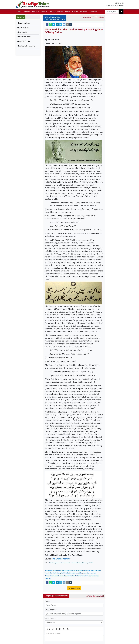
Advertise (84, 12)
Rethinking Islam (24, 23)
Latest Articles (23, 28)
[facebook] (47, 24)
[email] (67, 24)
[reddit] (64, 24)
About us (35, 12)
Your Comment (51, 618)
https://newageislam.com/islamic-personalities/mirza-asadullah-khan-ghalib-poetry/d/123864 (71, 563)
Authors (27, 12)
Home (19, 12)
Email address (51, 610)
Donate (75, 12)
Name (47, 601)
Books (68, 12)
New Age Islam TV (56, 12)
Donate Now (74, 588)
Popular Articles (24, 41)
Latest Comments (25, 37)
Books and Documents (27, 46)
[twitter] (54, 24)
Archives (44, 12)
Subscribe (93, 12)
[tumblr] (71, 24)
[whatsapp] (50, 24)
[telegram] (61, 24)
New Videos (23, 32)
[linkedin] (57, 24)
